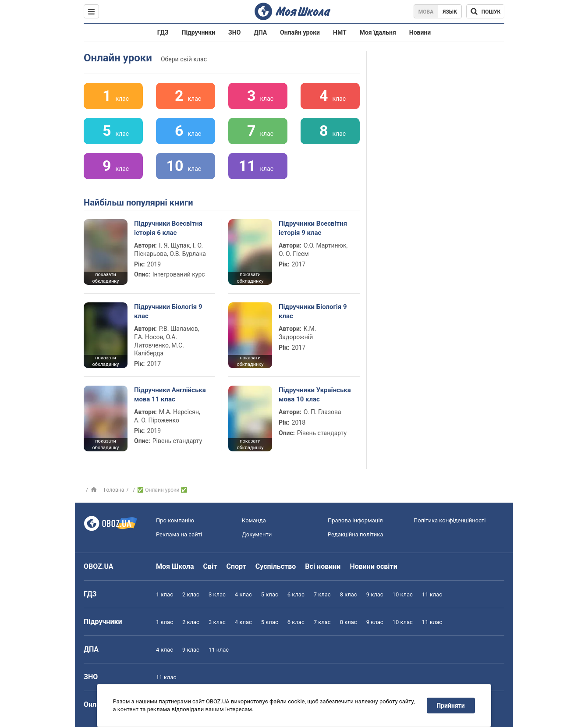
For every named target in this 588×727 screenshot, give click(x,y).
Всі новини (323, 566)
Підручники (199, 32)
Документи (257, 534)
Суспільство (276, 566)
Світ (210, 566)
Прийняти (451, 706)
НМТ (340, 32)
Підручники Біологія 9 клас (168, 311)
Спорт (236, 566)
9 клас (375, 594)
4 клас (243, 594)
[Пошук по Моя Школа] (485, 11)
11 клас (432, 594)
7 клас (322, 594)
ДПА (260, 32)
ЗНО (234, 32)
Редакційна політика (355, 534)
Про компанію (175, 520)
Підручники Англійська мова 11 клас (170, 394)
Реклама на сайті (179, 534)
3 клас (217, 594)
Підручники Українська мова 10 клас (315, 394)
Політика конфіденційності (450, 520)
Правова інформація (355, 520)
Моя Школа (175, 566)
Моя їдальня (378, 32)
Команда (254, 520)
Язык (450, 12)
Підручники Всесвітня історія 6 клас (168, 228)
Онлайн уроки (300, 32)
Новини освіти (373, 566)
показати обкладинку (105, 278)
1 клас (165, 594)
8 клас (349, 594)
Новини (420, 32)
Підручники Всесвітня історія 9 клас (313, 228)
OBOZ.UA (99, 566)
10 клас (403, 594)
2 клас (191, 594)
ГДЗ (163, 32)
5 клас (270, 594)
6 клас (296, 594)
